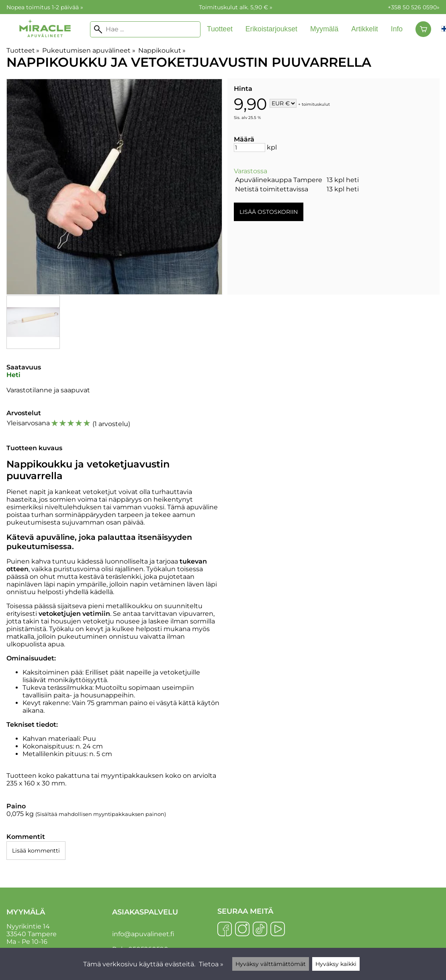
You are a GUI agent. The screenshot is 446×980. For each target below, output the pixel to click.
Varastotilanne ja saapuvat (48, 390)
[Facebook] (225, 930)
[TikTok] (260, 930)
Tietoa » (211, 964)
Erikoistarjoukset (271, 29)
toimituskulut (316, 104)
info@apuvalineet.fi (143, 934)
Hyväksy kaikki (336, 964)
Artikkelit (364, 29)
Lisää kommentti (36, 851)
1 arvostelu (111, 424)
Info (397, 29)
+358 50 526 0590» (414, 7)
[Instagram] (242, 930)
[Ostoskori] (423, 29)
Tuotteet (220, 29)
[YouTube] (278, 930)
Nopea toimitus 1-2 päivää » (45, 7)
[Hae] (145, 29)
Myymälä (324, 29)
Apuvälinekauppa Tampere (279, 180)
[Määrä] (250, 148)
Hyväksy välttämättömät (271, 964)
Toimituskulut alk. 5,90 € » (236, 7)
